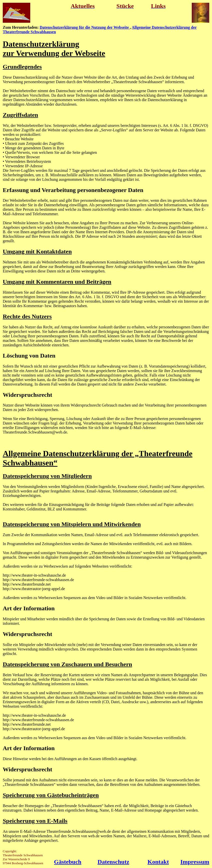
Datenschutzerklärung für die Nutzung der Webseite (85, 27)
